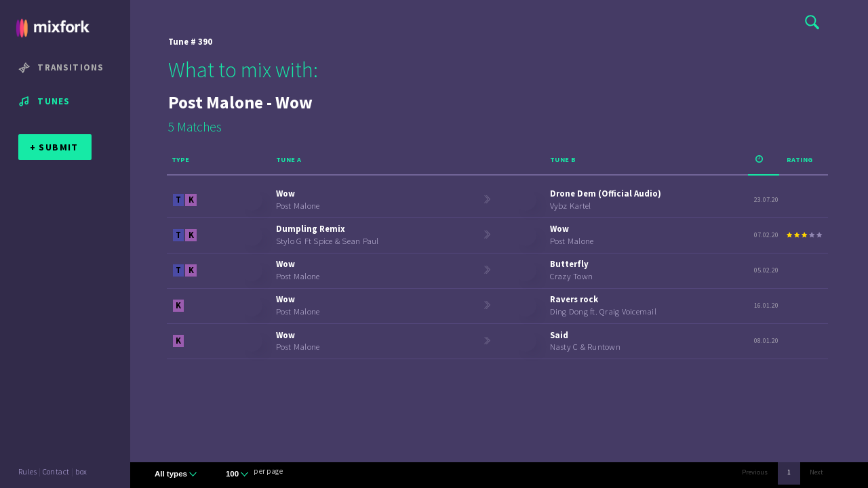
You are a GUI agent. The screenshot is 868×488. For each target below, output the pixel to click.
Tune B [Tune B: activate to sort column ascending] (563, 160)
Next (816, 472)
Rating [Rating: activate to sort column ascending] (800, 160)
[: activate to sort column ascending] (764, 161)
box (81, 472)
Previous (755, 472)
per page (268, 471)
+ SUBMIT (54, 147)
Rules (27, 472)
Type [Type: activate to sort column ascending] (181, 160)
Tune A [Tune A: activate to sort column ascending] (289, 160)
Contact (56, 472)
